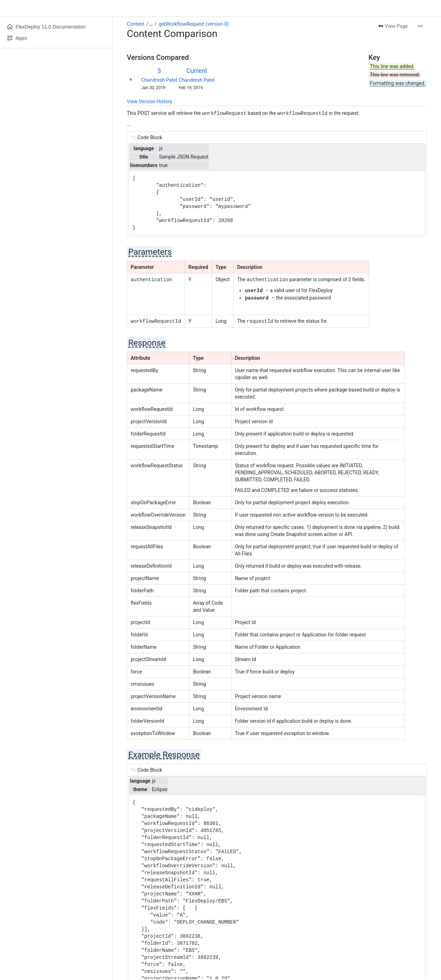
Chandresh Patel (159, 80)
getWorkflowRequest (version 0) (194, 24)
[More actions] (420, 26)
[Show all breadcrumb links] (151, 24)
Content (135, 24)
